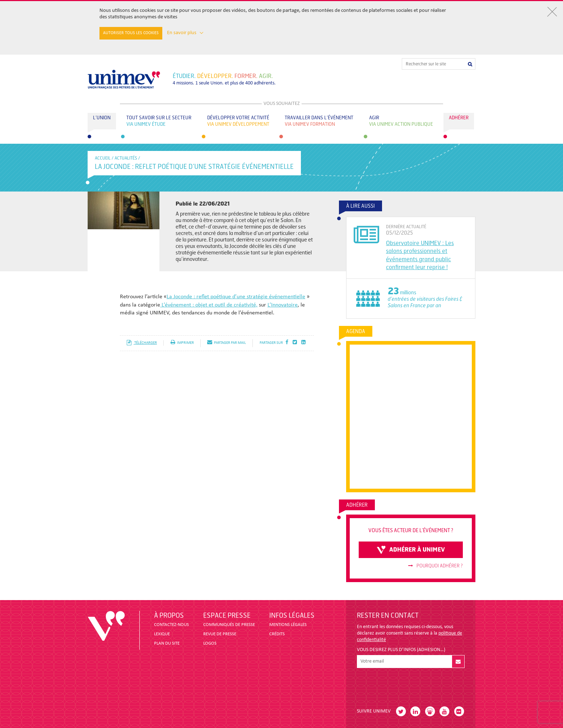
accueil (103, 158)
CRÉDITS (277, 634)
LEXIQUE (162, 634)
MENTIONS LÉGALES (288, 625)
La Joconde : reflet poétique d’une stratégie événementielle (236, 297)
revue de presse (220, 634)
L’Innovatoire (283, 305)
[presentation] (411, 685)
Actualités (126, 158)
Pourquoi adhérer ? (436, 566)
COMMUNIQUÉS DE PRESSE (229, 625)
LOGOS (210, 643)
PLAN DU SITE (167, 643)
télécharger (142, 343)
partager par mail (227, 343)
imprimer (182, 343)
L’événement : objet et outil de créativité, (209, 305)
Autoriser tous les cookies (131, 33)
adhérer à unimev (411, 550)
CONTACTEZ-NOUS (171, 625)
